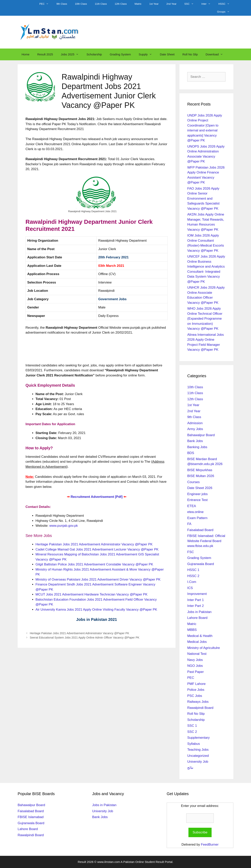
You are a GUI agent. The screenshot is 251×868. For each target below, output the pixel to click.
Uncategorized (198, 756)
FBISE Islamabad (31, 817)
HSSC (226, 4)
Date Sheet (167, 54)
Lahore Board (197, 618)
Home (25, 54)
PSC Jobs (195, 696)
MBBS (192, 630)
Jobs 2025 (72, 54)
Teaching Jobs (198, 750)
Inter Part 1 (196, 600)
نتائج (190, 768)
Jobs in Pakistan (199, 612)
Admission (195, 423)
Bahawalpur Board (201, 435)
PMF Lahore (196, 684)
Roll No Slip (190, 54)
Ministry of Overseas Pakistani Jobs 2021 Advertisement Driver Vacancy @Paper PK (98, 579)
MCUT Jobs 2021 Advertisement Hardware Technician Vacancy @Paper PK (91, 594)
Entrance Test (197, 500)
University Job (198, 762)
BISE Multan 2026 (201, 476)
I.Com (192, 582)
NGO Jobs (195, 666)
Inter (208, 4)
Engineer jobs (197, 494)
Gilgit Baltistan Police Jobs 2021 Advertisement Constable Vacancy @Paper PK (94, 564)
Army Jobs (195, 429)
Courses (193, 482)
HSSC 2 (193, 576)
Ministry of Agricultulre (204, 648)
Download (216, 54)
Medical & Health (200, 636)
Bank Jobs (195, 441)
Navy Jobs (195, 660)
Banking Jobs (197, 447)
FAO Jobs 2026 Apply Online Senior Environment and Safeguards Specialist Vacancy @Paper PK (203, 199)
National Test (197, 654)
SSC (191, 4)
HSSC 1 (193, 570)
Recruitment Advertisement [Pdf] (97, 497)
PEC (46, 4)
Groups (225, 12)
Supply (147, 54)
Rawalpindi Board (200, 708)
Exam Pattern (197, 518)
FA (189, 524)
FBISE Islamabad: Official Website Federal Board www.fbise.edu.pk (206, 541)
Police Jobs (196, 690)
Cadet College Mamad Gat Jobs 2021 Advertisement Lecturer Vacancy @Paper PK (97, 549)
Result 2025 (45, 54)
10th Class (81, 4)
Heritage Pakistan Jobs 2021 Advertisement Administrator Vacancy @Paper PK (94, 544)
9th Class (62, 4)
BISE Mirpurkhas (200, 470)
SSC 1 (192, 726)
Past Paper (196, 672)
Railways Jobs (198, 702)
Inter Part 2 (196, 606)
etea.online (195, 512)
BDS (191, 453)
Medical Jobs (197, 642)
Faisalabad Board (200, 530)
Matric (138, 4)
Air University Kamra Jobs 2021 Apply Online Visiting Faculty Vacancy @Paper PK (96, 610)
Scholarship (94, 54)
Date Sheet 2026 (200, 488)
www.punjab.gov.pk (64, 526)
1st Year (154, 4)
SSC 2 (192, 732)
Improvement (197, 594)
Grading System (120, 54)
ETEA (192, 506)
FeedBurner (210, 845)
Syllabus (194, 744)
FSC (191, 552)
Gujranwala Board (201, 564)
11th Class (101, 4)
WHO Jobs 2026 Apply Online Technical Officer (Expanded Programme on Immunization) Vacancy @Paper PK (205, 319)
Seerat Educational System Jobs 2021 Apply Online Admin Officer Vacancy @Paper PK (85, 638)
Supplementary (198, 738)
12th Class (121, 4)
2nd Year (171, 4)
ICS (190, 588)
